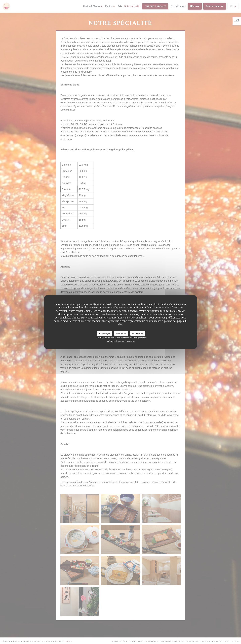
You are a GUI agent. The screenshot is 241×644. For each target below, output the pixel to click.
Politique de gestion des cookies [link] (121, 341)
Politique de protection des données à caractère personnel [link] (122, 338)
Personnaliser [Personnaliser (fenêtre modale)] (138, 333)
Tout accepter (105, 333)
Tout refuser (121, 333)
